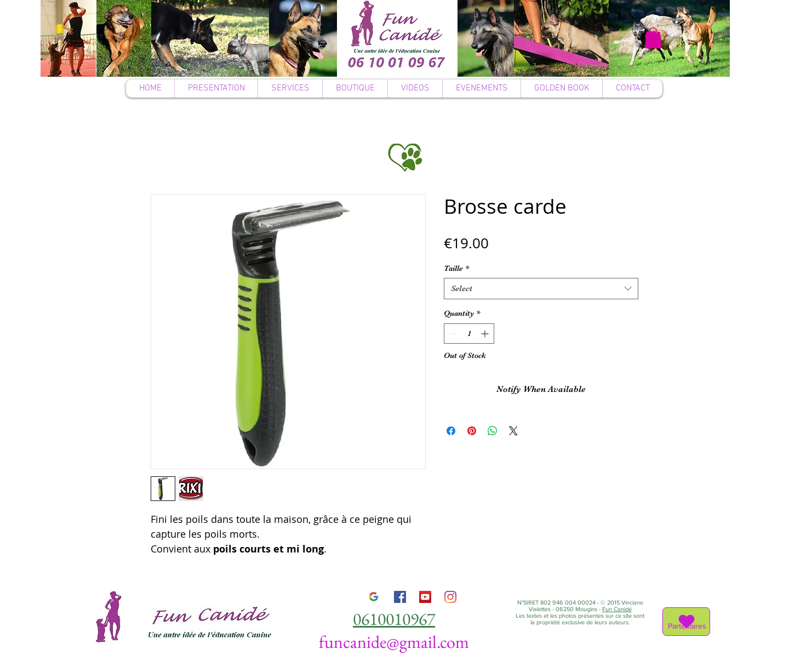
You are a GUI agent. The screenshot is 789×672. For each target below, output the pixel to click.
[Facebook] (400, 597)
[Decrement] (452, 334)
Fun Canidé (617, 609)
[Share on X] (513, 431)
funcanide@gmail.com (394, 642)
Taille (456, 268)
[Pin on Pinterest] (472, 431)
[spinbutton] (469, 334)
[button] (653, 38)
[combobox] (541, 289)
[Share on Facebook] (451, 431)
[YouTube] (425, 597)
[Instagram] (450, 597)
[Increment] (486, 334)
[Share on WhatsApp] (493, 431)
